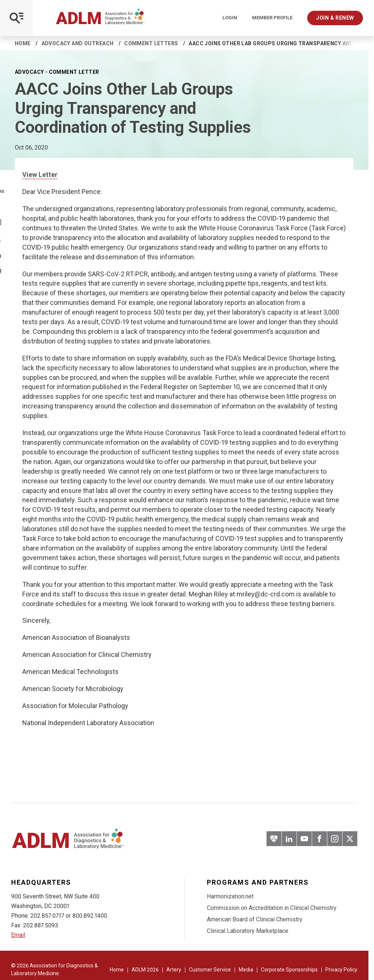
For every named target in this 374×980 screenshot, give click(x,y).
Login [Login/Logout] (230, 18)
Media (246, 970)
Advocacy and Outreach (78, 43)
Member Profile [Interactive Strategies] (272, 18)
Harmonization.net (230, 896)
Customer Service (210, 970)
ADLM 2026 (145, 970)
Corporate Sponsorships (289, 970)
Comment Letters (151, 43)
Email (18, 935)
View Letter (40, 175)
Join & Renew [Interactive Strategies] (335, 18)
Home (23, 43)
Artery (174, 970)
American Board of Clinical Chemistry (255, 919)
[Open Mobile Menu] (16, 18)
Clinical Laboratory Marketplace (248, 931)
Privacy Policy (341, 970)
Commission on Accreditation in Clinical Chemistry (272, 908)
